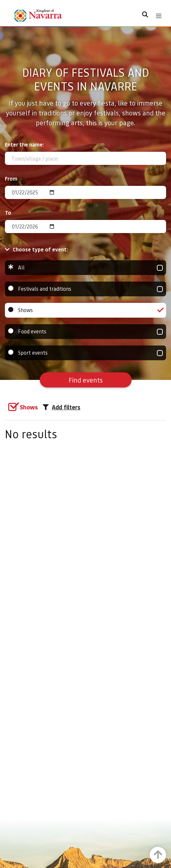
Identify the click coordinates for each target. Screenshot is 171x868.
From (11, 178)
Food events (85, 332)
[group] (85, 268)
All (85, 268)
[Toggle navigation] (159, 16)
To (8, 213)
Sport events (85, 353)
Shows (85, 310)
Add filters (62, 407)
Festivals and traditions (85, 289)
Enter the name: (24, 144)
